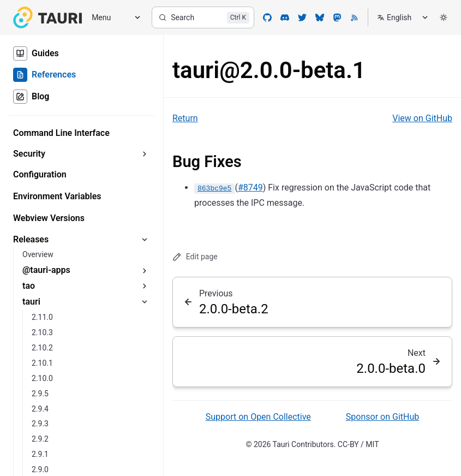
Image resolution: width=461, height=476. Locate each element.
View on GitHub (422, 118)
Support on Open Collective (258, 417)
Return (185, 118)
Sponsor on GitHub (382, 417)
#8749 (250, 188)
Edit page (195, 257)
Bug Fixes (207, 162)
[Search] (203, 17)
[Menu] (112, 18)
